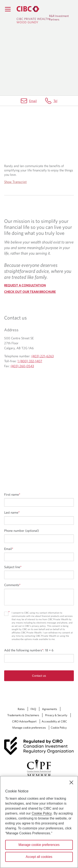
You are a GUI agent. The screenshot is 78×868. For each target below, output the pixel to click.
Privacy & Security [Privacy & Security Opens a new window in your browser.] (56, 715)
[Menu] (8, 9)
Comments (12, 585)
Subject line (13, 567)
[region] (39, 822)
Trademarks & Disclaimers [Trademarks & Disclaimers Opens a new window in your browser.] (23, 715)
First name (12, 494)
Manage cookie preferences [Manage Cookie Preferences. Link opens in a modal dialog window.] (29, 728)
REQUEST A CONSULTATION (25, 285)
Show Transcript (15, 182)
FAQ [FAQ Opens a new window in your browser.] (33, 709)
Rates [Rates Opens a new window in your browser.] (21, 709)
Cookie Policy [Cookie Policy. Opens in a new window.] (42, 813)
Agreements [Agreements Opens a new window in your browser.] (50, 709)
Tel (55, 101)
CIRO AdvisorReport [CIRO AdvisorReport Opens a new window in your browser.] (24, 721)
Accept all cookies (39, 857)
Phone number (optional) (22, 531)
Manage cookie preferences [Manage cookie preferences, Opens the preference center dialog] (39, 845)
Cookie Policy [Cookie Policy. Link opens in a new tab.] (59, 728)
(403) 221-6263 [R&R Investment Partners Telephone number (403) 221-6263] (43, 356)
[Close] (71, 783)
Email (33, 101)
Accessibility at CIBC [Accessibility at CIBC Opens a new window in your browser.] (54, 721)
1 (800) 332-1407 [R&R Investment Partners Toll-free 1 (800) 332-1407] (30, 361)
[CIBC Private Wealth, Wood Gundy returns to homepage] (33, 15)
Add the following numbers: (29, 650)
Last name (12, 512)
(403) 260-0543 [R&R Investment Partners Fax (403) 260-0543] (22, 366)
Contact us (39, 676)
